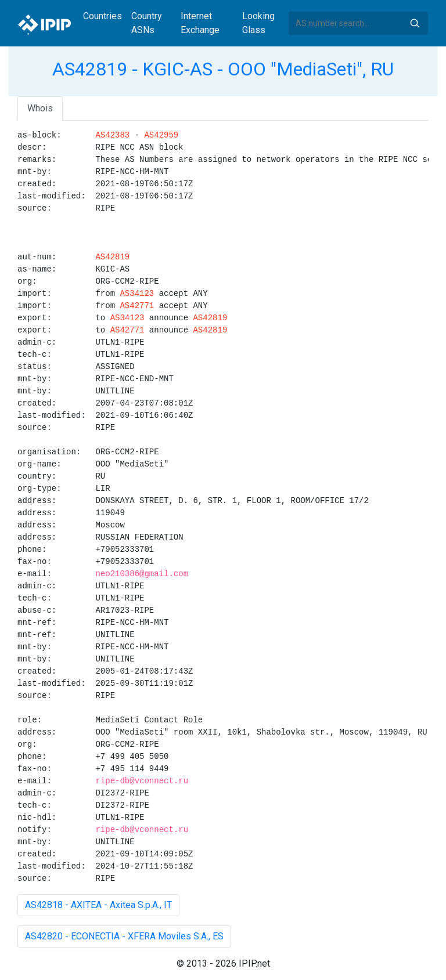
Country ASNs (147, 23)
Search (415, 23)
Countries (102, 16)
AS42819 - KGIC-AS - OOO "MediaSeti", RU (223, 69)
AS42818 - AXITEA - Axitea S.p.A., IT (98, 905)
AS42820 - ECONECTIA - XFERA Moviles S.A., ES (124, 936)
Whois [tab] (40, 108)
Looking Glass (258, 23)
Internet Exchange (200, 23)
